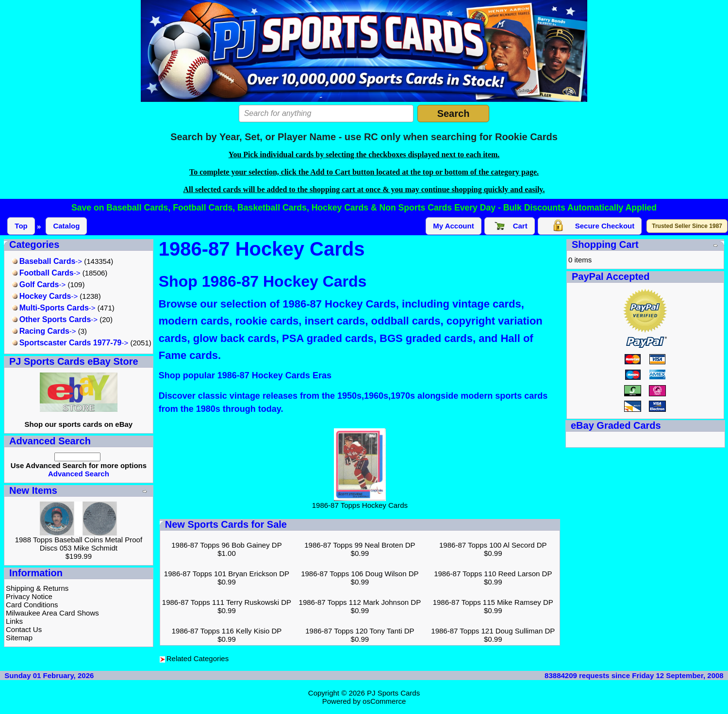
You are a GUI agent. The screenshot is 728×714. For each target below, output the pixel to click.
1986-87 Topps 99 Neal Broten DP (360, 545)
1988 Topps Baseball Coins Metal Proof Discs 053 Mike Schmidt (79, 544)
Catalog (66, 226)
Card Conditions (32, 605)
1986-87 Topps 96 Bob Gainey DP (226, 545)
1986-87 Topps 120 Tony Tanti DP (360, 631)
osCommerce (384, 701)
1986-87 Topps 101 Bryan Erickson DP (227, 574)
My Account (453, 226)
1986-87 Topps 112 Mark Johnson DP (360, 602)
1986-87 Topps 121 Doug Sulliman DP (493, 631)
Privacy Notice (29, 596)
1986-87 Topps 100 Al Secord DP (493, 545)
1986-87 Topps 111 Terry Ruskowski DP (227, 602)
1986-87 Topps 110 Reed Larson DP (493, 574)
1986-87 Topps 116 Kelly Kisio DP (227, 631)
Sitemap (19, 638)
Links (14, 621)
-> (47, 261)
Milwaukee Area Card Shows (52, 613)
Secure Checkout (590, 226)
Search (454, 114)
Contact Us (24, 629)
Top (21, 226)
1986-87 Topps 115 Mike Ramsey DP (493, 602)
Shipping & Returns (37, 588)
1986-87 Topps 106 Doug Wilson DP (360, 574)
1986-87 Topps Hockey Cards (360, 502)
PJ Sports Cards (393, 693)
